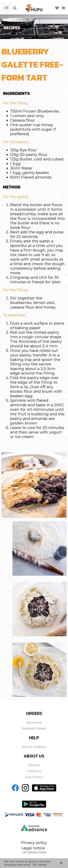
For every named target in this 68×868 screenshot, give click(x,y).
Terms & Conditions (34, 747)
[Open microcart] (63, 8)
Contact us (34, 771)
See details (40, 865)
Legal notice (33, 848)
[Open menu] (6, 8)
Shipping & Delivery (34, 728)
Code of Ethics (34, 777)
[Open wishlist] (57, 8)
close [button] (61, 863)
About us (34, 765)
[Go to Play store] (34, 804)
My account (34, 722)
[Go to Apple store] (44, 788)
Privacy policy (34, 843)
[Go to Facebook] (15, 788)
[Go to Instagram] (25, 788)
